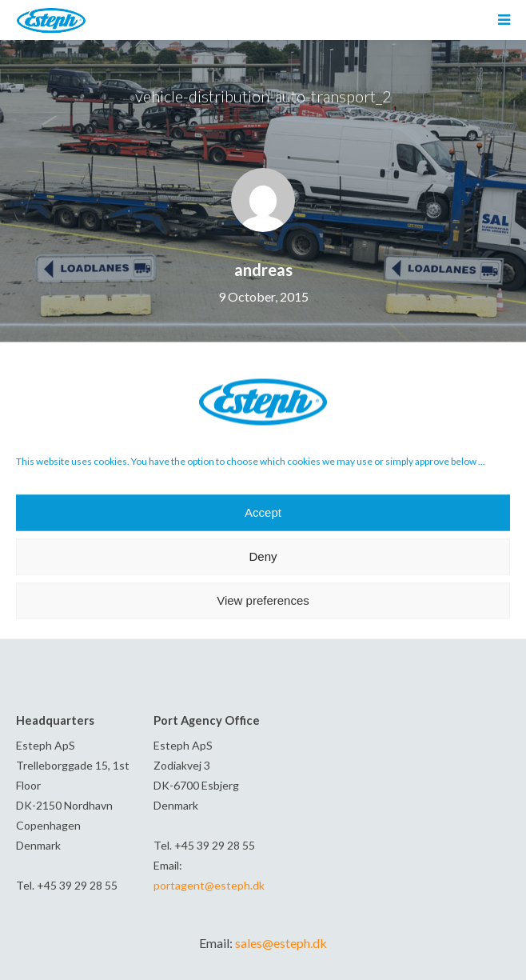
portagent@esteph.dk (209, 885)
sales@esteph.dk (281, 943)
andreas (263, 270)
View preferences (263, 600)
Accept (263, 512)
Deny (263, 556)
